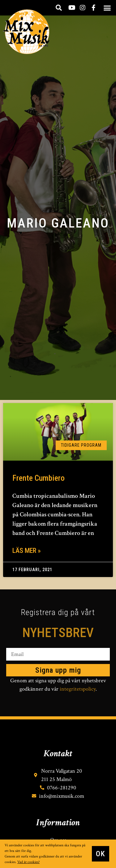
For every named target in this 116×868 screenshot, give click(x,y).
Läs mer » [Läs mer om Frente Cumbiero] (27, 551)
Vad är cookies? (28, 862)
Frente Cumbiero (39, 478)
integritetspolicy (78, 689)
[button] (107, 8)
